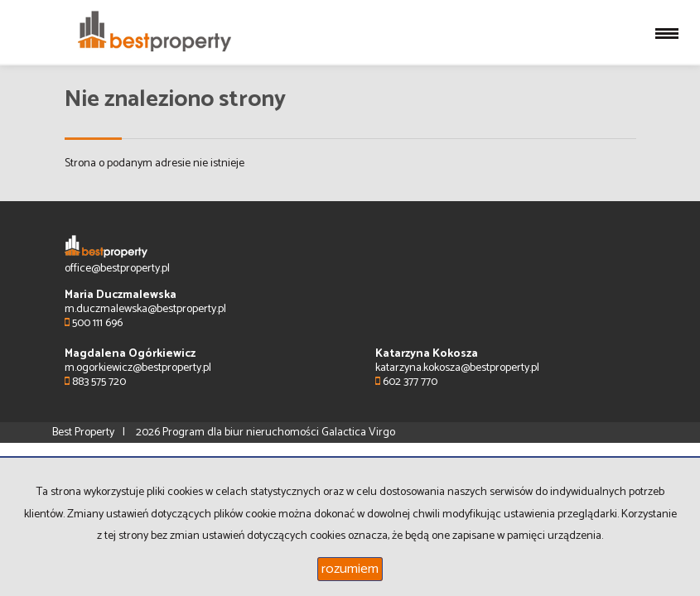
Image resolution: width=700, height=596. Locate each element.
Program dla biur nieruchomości (242, 433)
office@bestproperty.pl (117, 269)
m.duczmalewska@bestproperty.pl (145, 309)
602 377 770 (406, 382)
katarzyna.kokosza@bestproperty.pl (457, 368)
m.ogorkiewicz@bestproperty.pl (138, 368)
